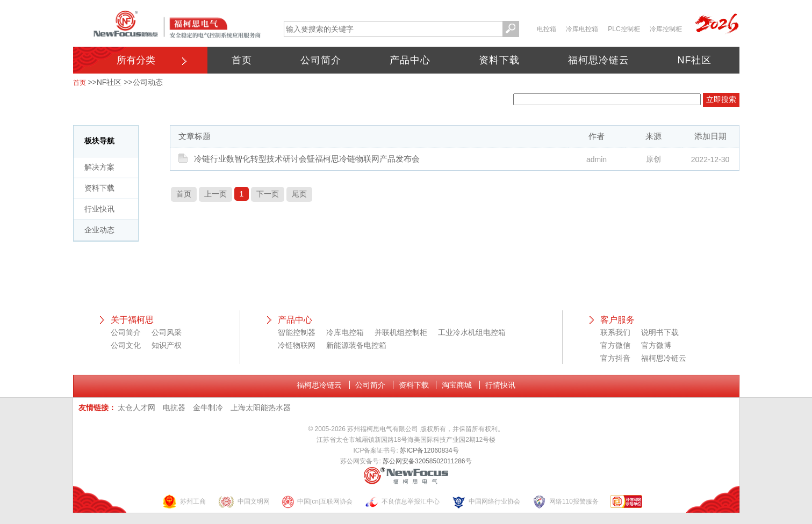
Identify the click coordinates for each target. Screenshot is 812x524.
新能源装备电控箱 (356, 345)
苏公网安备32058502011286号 (427, 461)
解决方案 (99, 167)
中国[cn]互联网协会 (317, 502)
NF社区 (695, 60)
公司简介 (321, 60)
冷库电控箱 (582, 29)
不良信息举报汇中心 (402, 502)
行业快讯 (99, 209)
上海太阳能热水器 (261, 407)
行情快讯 (500, 385)
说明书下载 (660, 332)
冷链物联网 (297, 345)
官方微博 (656, 345)
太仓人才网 (136, 407)
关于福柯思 (132, 320)
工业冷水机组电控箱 (472, 332)
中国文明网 (244, 502)
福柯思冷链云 (599, 60)
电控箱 (547, 29)
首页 (242, 60)
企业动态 (99, 230)
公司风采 (167, 332)
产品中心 (410, 60)
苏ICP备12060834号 (429, 450)
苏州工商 (184, 502)
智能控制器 (297, 332)
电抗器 (174, 407)
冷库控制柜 (666, 29)
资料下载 (499, 60)
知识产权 (167, 345)
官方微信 (615, 345)
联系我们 (615, 332)
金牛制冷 (208, 407)
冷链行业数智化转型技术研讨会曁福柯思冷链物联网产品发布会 (307, 159)
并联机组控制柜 (401, 332)
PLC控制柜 (624, 29)
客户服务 (617, 320)
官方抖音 (615, 358)
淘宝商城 (457, 385)
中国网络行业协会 (486, 502)
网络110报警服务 (565, 502)
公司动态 (148, 82)
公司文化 (126, 345)
